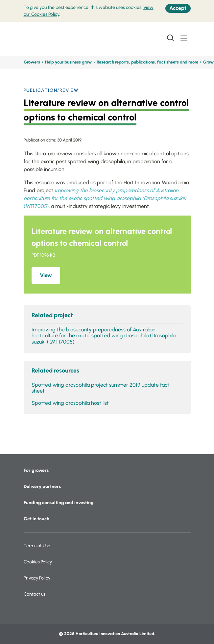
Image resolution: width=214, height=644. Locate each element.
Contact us (35, 594)
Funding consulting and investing (59, 503)
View (46, 275)
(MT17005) (105, 198)
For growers (36, 470)
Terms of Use (37, 546)
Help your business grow (68, 62)
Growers (32, 62)
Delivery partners (42, 487)
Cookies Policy (38, 562)
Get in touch (36, 519)
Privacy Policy (37, 578)
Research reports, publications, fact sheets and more (147, 62)
